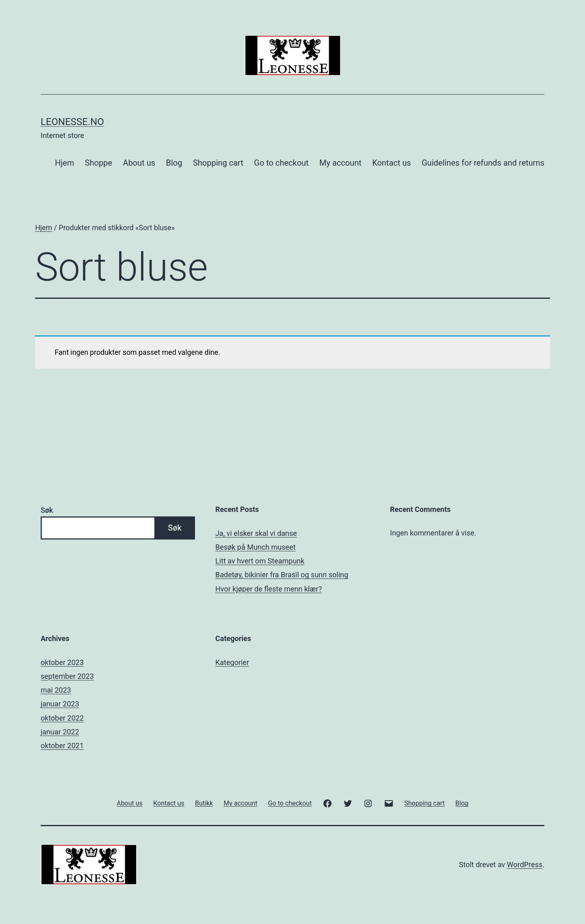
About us (139, 163)
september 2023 (67, 676)
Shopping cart (218, 163)
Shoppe (99, 163)
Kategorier (232, 662)
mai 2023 (56, 690)
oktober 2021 (62, 746)
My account (340, 163)
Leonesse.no (72, 122)
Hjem (64, 163)
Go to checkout (281, 163)
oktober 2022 (62, 718)
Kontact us (391, 163)
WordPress (525, 865)
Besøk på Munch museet (256, 547)
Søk (47, 510)
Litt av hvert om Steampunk (260, 561)
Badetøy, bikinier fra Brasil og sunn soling (282, 575)
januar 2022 (60, 732)
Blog (174, 163)
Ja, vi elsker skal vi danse (256, 533)
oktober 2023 (62, 662)
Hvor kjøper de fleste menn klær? (269, 589)
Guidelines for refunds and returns (483, 163)
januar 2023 (60, 704)
